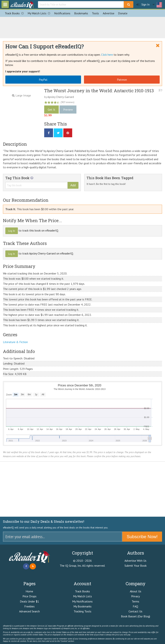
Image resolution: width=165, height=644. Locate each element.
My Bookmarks (82, 606)
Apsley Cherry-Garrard (61, 97)
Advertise (109, 13)
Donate (123, 13)
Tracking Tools (82, 611)
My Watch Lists (40, 13)
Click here (107, 55)
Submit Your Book (136, 566)
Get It (51, 110)
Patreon (122, 80)
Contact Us (135, 611)
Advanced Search (29, 611)
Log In (12, 231)
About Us (136, 591)
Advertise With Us (135, 561)
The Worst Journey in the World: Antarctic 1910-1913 (99, 91)
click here (42, 641)
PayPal (43, 80)
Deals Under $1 (29, 601)
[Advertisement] (82, 27)
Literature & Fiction (15, 342)
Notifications (62, 13)
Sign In (143, 5)
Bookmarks (81, 13)
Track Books (15, 13)
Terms (135, 601)
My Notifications (82, 601)
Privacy (135, 596)
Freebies (29, 606)
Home (29, 591)
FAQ (135, 606)
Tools (95, 13)
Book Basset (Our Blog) (136, 616)
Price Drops (29, 596)
